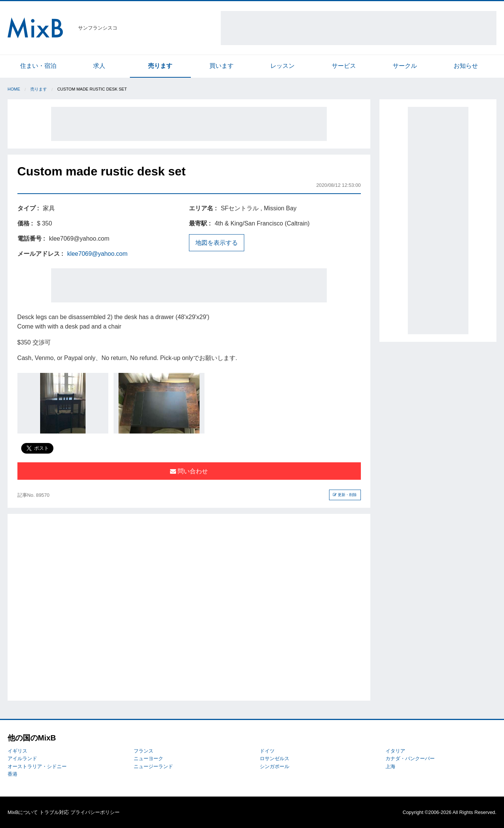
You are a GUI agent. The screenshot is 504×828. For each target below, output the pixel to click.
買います (222, 66)
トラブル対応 (54, 812)
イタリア (395, 751)
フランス (144, 751)
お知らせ (466, 66)
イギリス (17, 751)
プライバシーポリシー (95, 812)
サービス (344, 66)
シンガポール (275, 766)
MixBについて (23, 812)
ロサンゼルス (275, 758)
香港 (12, 774)
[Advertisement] (359, 28)
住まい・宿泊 (38, 66)
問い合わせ (189, 471)
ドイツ (267, 751)
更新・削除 (345, 495)
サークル (405, 66)
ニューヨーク (148, 758)
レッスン (282, 66)
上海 (390, 766)
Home (14, 89)
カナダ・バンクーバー (410, 758)
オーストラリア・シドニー (37, 766)
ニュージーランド (153, 766)
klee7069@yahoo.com (97, 254)
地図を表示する (217, 243)
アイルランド (22, 758)
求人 (99, 66)
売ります (160, 66)
